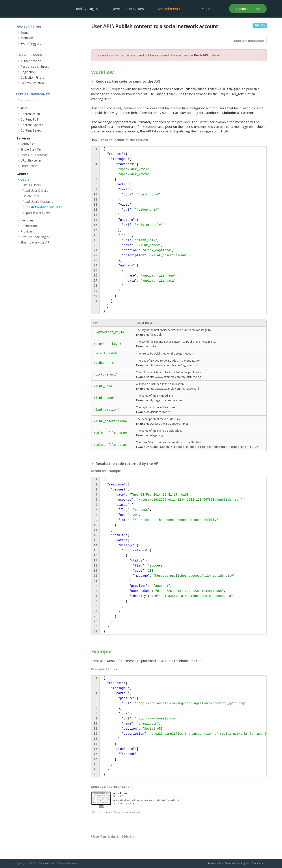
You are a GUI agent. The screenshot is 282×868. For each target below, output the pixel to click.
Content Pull (29, 119)
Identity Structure (33, 83)
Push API (201, 55)
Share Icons (29, 166)
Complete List (28, 100)
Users (25, 179)
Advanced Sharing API (36, 237)
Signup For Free (248, 9)
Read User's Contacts (38, 202)
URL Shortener (31, 160)
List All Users (32, 185)
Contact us (257, 863)
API (169, 9)
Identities (27, 220)
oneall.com (49, 863)
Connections (29, 226)
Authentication (31, 61)
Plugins (86, 9)
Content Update (32, 125)
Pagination (28, 72)
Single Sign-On (31, 149)
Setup (25, 33)
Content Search (32, 130)
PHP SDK (260, 25)
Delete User (31, 196)
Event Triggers (31, 44)
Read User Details (35, 191)
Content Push (30, 114)
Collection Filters (32, 77)
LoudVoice (28, 144)
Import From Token (37, 213)
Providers (27, 231)
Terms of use (232, 863)
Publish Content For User (42, 207)
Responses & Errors (35, 66)
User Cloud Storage (34, 155)
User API (101, 26)
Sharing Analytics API (35, 242)
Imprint (245, 863)
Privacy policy (215, 863)
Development (128, 9)
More (207, 9)
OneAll (30, 8)
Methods (27, 38)
